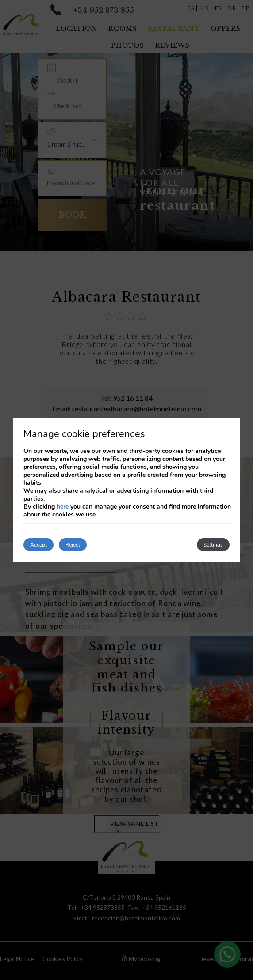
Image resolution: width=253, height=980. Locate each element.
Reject (73, 545)
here (63, 507)
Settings (213, 545)
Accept (38, 545)
